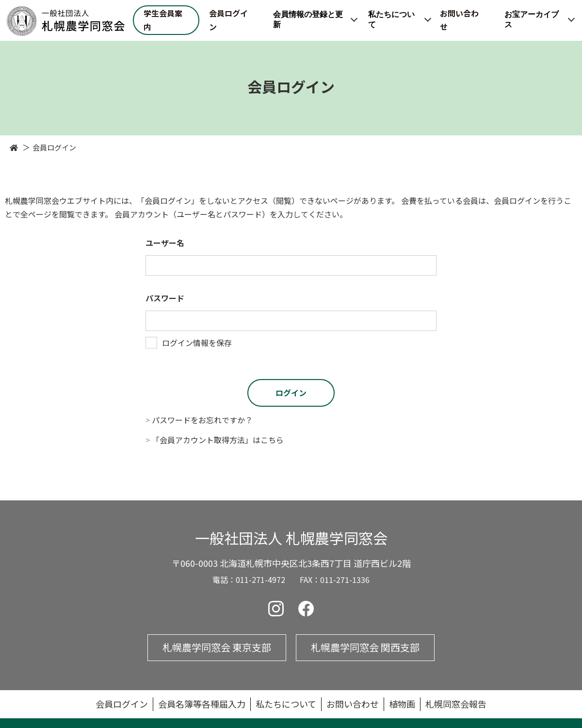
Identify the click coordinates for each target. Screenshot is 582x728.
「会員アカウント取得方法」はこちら (218, 440)
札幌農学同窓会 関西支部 (365, 647)
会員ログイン (228, 20)
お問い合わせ (459, 20)
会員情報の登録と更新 (308, 20)
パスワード (165, 298)
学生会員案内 (163, 20)
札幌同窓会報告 (456, 704)
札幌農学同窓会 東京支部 (217, 647)
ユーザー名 (165, 243)
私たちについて (391, 20)
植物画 (402, 704)
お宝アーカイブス (532, 20)
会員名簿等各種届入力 (202, 704)
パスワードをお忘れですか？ (202, 420)
